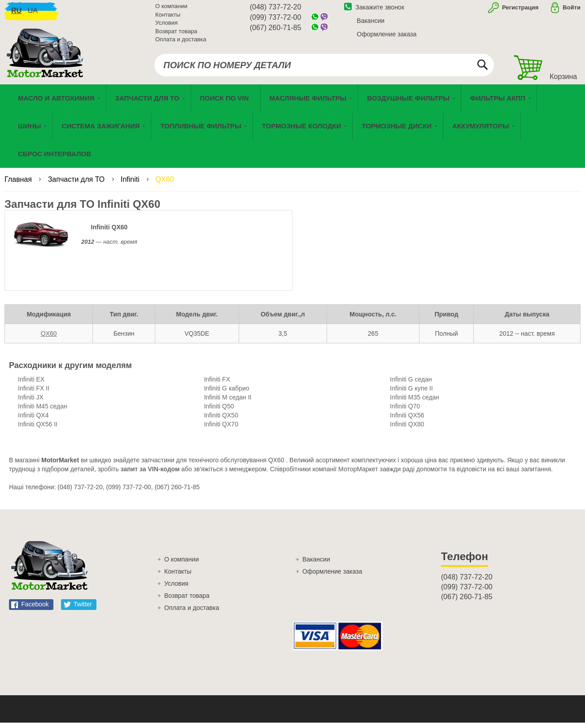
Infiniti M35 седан (415, 403)
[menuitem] (226, 104)
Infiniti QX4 (33, 421)
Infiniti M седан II (228, 403)
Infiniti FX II (34, 394)
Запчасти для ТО (77, 185)
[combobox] (324, 68)
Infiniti (131, 185)
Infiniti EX (31, 385)
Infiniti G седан (411, 385)
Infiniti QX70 (221, 430)
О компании (171, 9)
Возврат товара (176, 34)
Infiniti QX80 (407, 430)
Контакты (168, 18)
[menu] (292, 132)
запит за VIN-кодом (150, 474)
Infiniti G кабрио (227, 394)
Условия (166, 26)
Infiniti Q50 (219, 412)
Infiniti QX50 (221, 421)
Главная (19, 185)
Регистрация (519, 11)
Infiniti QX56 (407, 421)
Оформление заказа (386, 37)
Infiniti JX (31, 403)
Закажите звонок (374, 10)
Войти (572, 11)
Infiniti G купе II (411, 394)
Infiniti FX (217, 385)
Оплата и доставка (181, 42)
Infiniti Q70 (405, 412)
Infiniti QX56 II (38, 430)
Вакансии (371, 24)
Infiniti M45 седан (43, 412)
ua (33, 14)
